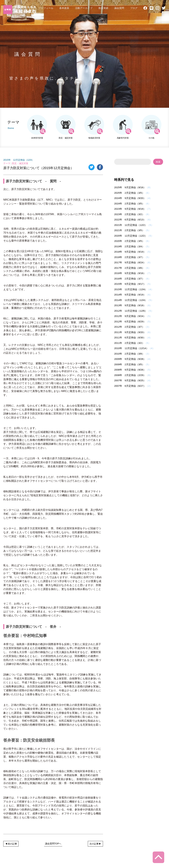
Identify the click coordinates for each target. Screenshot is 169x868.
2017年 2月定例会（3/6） (129, 268)
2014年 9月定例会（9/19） (130, 295)
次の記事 (94, 844)
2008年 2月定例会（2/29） (130, 375)
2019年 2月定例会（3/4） (129, 246)
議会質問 (119, 8)
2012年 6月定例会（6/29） (130, 321)
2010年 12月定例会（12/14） (131, 348)
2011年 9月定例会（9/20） (130, 332)
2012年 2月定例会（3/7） (129, 327)
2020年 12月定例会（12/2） (131, 236)
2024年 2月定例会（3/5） (129, 204)
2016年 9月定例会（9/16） (130, 273)
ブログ (134, 8)
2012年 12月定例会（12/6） (131, 311)
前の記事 (12, 844)
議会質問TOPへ (53, 844)
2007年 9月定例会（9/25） (130, 380)
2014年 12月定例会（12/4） (131, 300)
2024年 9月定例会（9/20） (130, 198)
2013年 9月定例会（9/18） (130, 305)
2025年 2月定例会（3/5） (129, 193)
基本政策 (64, 8)
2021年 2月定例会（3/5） (129, 230)
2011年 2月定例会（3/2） (129, 343)
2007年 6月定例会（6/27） (130, 386)
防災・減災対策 (20, 163)
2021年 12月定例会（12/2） (131, 225)
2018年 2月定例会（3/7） (129, 257)
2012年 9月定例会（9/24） (130, 316)
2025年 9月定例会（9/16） (130, 187)
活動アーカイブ (84, 8)
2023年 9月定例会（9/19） (130, 209)
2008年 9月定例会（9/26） (130, 370)
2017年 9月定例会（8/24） (130, 262)
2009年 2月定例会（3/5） (129, 364)
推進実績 (103, 8)
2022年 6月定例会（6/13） (130, 220)
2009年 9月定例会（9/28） (130, 359)
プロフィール (46, 8)
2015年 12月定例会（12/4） (19, 160)
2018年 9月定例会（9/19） (130, 252)
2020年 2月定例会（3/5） (129, 241)
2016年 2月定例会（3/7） (129, 279)
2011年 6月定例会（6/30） (130, 337)
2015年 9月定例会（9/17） (130, 284)
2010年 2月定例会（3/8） (129, 354)
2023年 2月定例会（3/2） (129, 214)
